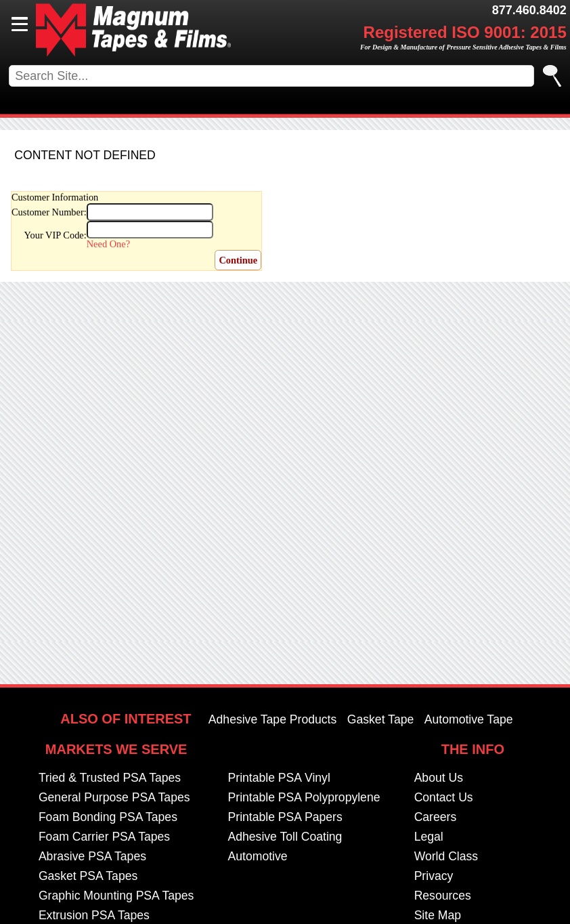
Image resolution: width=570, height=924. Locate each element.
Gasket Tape (380, 719)
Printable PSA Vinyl (279, 778)
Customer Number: (49, 212)
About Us (439, 778)
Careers (436, 817)
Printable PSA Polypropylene (304, 797)
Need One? (108, 244)
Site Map (438, 915)
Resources (443, 896)
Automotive (258, 856)
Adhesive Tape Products (272, 719)
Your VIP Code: (56, 235)
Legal (429, 837)
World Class (446, 856)
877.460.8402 (529, 10)
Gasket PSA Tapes (88, 876)
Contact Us (444, 797)
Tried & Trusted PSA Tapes (110, 778)
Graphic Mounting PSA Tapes (116, 896)
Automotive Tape (469, 719)
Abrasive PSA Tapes (92, 856)
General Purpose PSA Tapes (114, 797)
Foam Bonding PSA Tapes (108, 817)
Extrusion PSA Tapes (94, 915)
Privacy (434, 876)
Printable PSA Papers (285, 817)
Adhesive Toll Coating (285, 837)
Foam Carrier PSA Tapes (104, 837)
